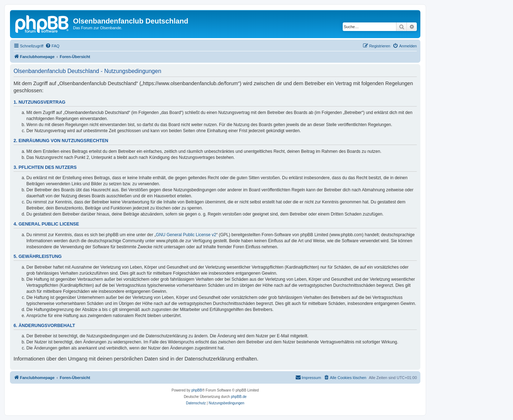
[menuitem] (52, 46)
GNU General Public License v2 (186, 235)
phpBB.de (239, 397)
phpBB (197, 390)
